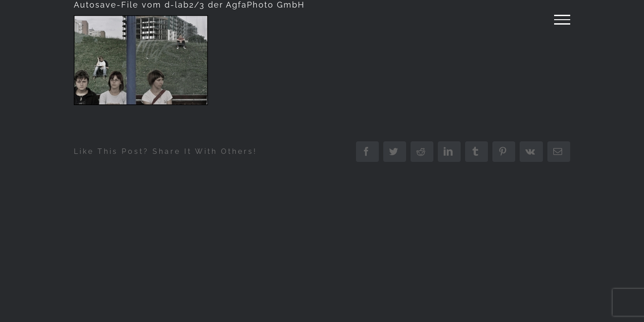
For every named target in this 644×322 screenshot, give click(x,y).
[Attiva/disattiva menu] (562, 20)
